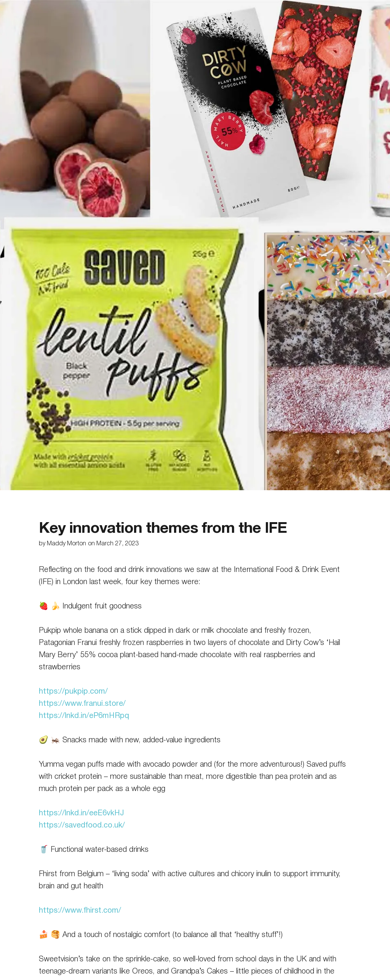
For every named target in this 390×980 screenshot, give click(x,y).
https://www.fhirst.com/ (80, 911)
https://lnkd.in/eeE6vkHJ (82, 813)
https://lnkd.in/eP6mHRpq (84, 716)
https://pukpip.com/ (73, 692)
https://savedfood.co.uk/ (82, 826)
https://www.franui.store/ (82, 704)
